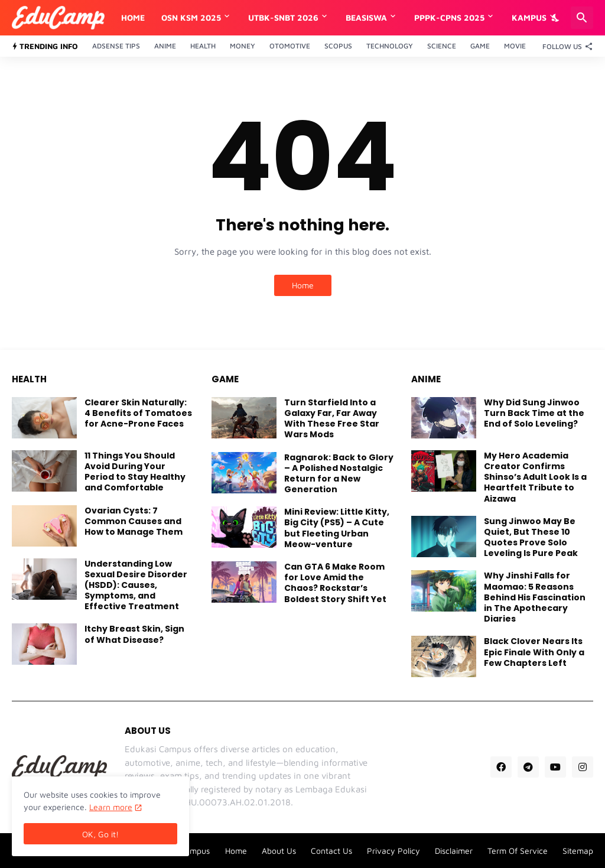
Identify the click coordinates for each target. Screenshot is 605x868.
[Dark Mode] (556, 18)
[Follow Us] (565, 46)
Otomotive (290, 46)
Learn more (111, 807)
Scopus (338, 46)
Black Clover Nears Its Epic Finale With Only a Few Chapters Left (534, 652)
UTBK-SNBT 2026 (283, 17)
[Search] (582, 18)
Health (203, 46)
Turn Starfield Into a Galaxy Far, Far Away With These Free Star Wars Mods (332, 419)
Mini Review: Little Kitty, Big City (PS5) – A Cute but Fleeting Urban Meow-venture (337, 528)
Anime (165, 46)
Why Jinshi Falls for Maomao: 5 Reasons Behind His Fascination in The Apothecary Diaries (535, 597)
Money (243, 46)
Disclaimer (454, 851)
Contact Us (331, 851)
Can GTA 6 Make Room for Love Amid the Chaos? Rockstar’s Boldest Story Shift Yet (335, 583)
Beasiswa (366, 17)
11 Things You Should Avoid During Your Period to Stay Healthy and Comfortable (135, 472)
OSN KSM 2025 (191, 17)
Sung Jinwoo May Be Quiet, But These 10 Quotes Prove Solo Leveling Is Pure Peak (531, 537)
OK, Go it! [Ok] (100, 834)
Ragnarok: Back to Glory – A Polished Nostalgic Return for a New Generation (339, 474)
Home (133, 17)
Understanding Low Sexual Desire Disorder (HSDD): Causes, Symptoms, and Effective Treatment (136, 585)
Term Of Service (518, 851)
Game (480, 46)
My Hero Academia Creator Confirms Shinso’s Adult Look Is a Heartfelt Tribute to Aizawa (535, 477)
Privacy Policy (393, 851)
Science (442, 46)
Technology (390, 46)
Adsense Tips (116, 46)
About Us (279, 851)
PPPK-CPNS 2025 (449, 17)
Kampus (529, 17)
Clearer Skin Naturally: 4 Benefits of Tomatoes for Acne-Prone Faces (138, 413)
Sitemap (578, 851)
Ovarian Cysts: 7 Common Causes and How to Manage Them (134, 521)
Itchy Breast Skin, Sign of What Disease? (134, 634)
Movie (515, 46)
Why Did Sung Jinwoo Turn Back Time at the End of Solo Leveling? (534, 413)
